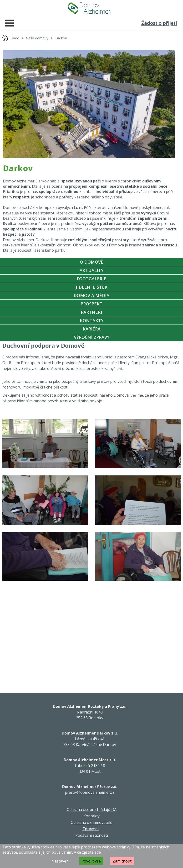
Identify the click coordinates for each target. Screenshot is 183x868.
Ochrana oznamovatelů (92, 822)
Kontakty (92, 320)
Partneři (91, 312)
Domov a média (91, 295)
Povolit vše (91, 861)
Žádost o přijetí (159, 23)
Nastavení (61, 861)
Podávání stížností (92, 835)
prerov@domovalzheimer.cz (90, 792)
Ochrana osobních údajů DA (92, 809)
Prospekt (91, 304)
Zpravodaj (91, 829)
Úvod (15, 38)
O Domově (91, 262)
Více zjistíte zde (87, 852)
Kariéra (92, 329)
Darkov (61, 38)
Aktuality (91, 270)
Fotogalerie (91, 279)
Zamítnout (122, 861)
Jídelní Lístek (92, 287)
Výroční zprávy (92, 337)
